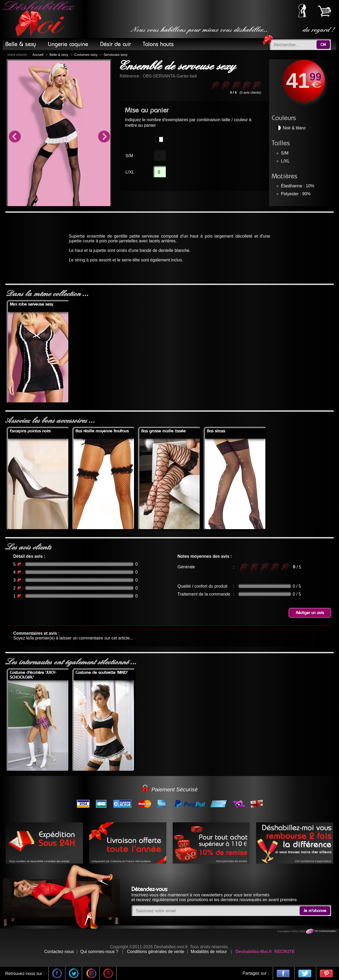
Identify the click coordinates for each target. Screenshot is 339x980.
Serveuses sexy (115, 55)
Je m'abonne (315, 911)
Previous (15, 137)
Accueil (38, 55)
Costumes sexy (86, 55)
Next (104, 137)
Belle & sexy (59, 55)
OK (323, 45)
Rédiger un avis (310, 613)
